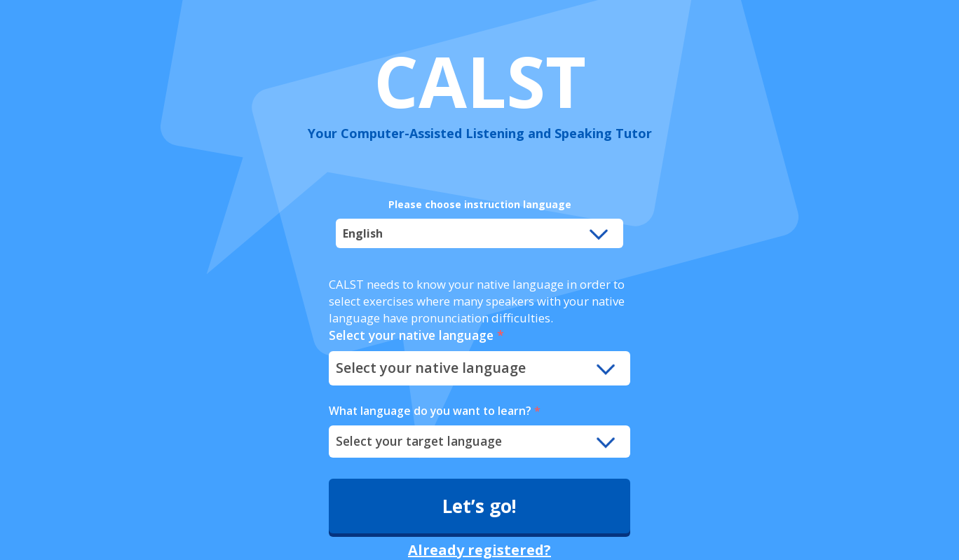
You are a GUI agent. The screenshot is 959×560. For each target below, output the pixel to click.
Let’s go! (480, 506)
